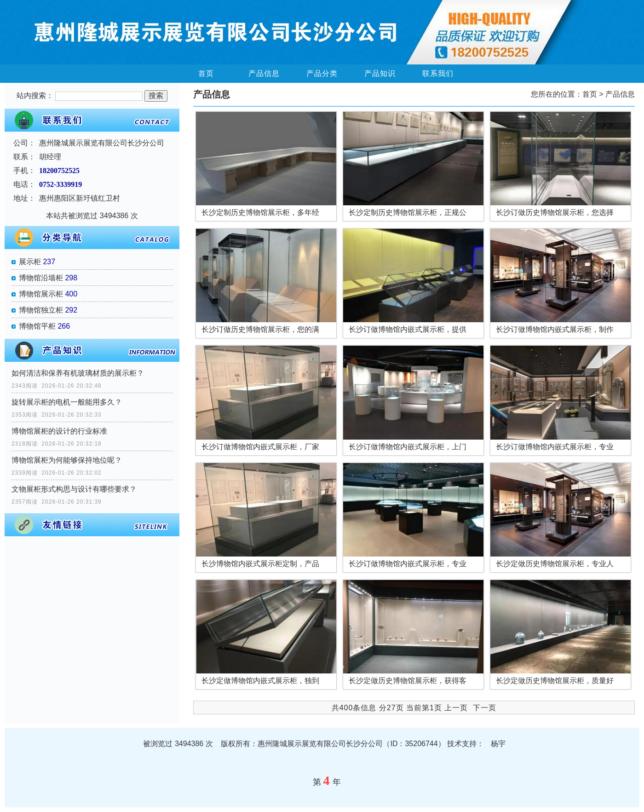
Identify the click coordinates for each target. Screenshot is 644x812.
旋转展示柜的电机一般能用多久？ (67, 402)
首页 (206, 73)
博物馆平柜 (37, 326)
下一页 (485, 708)
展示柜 (30, 262)
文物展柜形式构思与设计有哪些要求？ (74, 489)
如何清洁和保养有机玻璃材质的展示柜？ (78, 373)
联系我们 (438, 73)
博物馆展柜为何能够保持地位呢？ (67, 460)
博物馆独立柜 (41, 310)
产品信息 (264, 73)
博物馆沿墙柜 (41, 278)
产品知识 (380, 73)
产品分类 (322, 73)
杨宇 (498, 744)
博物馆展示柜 (41, 294)
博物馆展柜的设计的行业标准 (59, 431)
